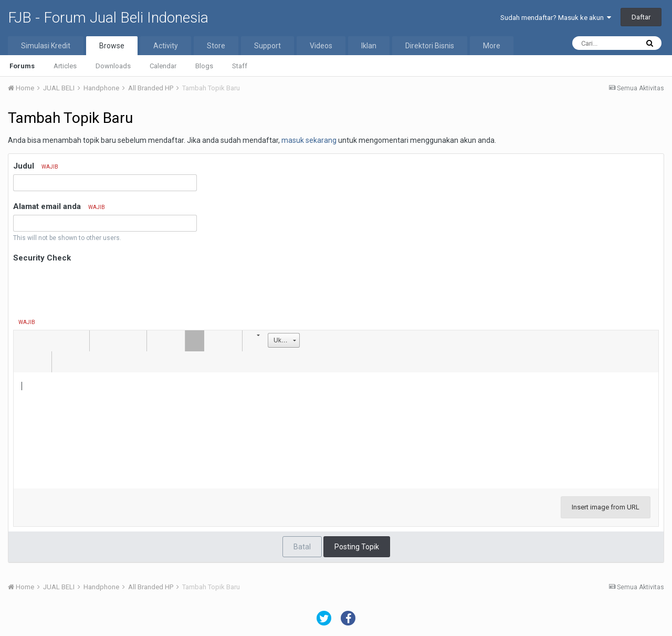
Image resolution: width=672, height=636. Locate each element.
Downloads (113, 66)
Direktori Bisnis (430, 46)
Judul (36, 166)
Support (267, 46)
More (492, 46)
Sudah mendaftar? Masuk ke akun (556, 18)
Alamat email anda (59, 206)
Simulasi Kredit (46, 46)
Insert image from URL (606, 507)
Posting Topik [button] (357, 547)
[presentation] (93, 286)
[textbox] (336, 425)
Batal (302, 547)
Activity (166, 46)
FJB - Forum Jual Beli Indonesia (108, 18)
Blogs (204, 66)
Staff (240, 66)
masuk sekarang (309, 140)
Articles (65, 66)
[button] (23, 341)
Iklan (369, 46)
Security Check (42, 258)
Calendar (163, 66)
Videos (321, 46)
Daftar (641, 17)
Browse (112, 46)
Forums (22, 66)
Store (216, 46)
